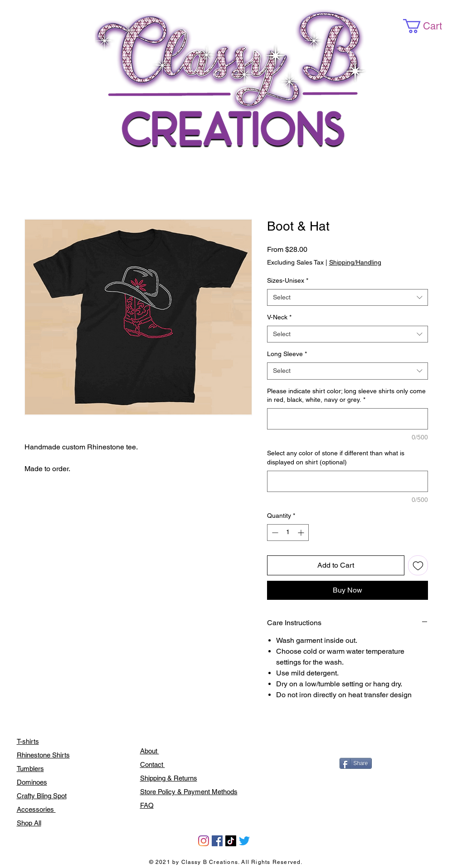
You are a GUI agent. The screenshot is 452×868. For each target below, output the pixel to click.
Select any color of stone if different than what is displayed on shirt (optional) (336, 458)
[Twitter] (244, 841)
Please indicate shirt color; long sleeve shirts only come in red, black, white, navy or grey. (346, 395)
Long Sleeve (287, 354)
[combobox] (348, 298)
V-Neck (279, 317)
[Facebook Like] (360, 744)
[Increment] (302, 533)
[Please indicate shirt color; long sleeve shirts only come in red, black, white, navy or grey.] (348, 419)
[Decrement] (274, 533)
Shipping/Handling (355, 262)
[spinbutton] (288, 533)
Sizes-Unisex (288, 280)
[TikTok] (231, 841)
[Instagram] (204, 841)
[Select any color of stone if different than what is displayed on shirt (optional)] (348, 481)
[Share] (356, 763)
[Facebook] (217, 841)
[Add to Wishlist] (418, 565)
